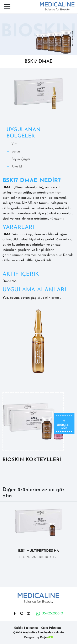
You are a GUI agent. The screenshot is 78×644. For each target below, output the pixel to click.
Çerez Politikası (51, 628)
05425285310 (49, 614)
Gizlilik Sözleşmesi (26, 628)
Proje (47, 637)
